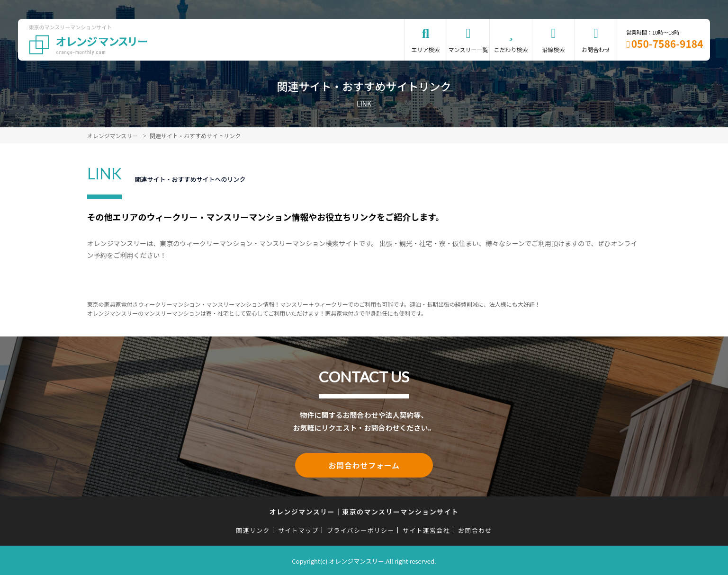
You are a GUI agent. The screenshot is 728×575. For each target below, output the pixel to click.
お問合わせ (596, 49)
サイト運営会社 (426, 528)
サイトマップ (298, 528)
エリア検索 (426, 49)
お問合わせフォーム (364, 464)
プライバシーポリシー (361, 528)
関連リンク (253, 528)
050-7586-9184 (667, 44)
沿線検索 (554, 49)
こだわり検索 (511, 49)
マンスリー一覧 (468, 49)
